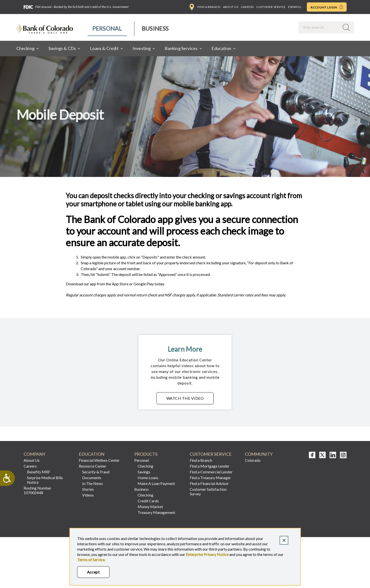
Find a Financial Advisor (209, 483)
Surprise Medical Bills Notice (45, 480)
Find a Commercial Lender (211, 472)
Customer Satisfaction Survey (208, 491)
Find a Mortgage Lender (210, 466)
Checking (145, 466)
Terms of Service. (91, 560)
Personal (107, 28)
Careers (247, 7)
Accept (93, 572)
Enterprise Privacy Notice (207, 554)
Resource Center (93, 466)
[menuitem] (107, 29)
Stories (88, 489)
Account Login (327, 7)
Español (295, 7)
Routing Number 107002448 (37, 490)
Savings (144, 472)
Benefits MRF (39, 472)
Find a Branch (205, 7)
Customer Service (271, 7)
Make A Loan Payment (156, 483)
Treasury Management (156, 512)
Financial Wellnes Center (99, 460)
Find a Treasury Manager (210, 478)
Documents (92, 478)
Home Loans (148, 478)
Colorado (253, 460)
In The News (93, 483)
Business (155, 28)
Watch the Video (190, 399)
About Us (231, 7)
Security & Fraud (96, 472)
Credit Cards (148, 501)
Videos (88, 495)
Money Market (150, 507)
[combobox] (320, 27)
